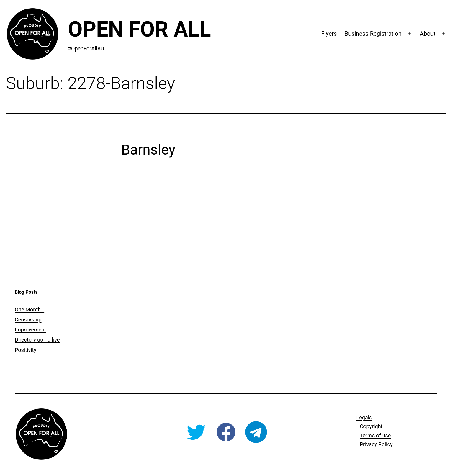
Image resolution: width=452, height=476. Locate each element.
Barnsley (148, 150)
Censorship (28, 320)
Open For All (139, 29)
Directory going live (37, 340)
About (428, 34)
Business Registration (373, 34)
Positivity (26, 350)
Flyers (329, 34)
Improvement (30, 330)
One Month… (30, 310)
